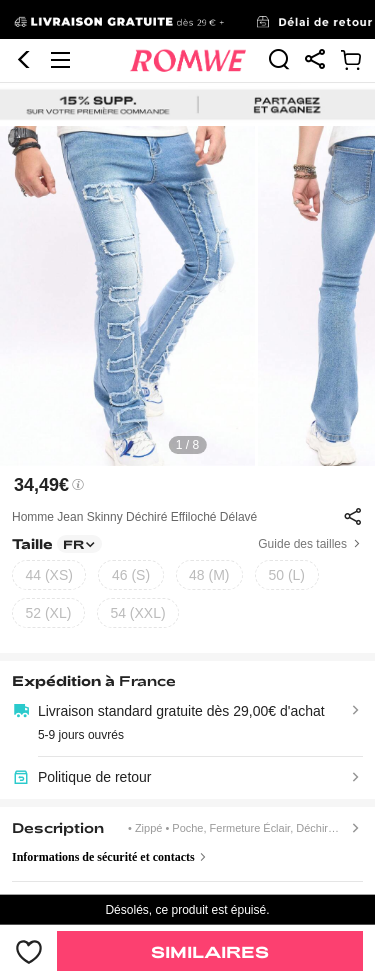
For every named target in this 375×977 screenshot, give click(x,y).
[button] (24, 60)
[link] (187, 20)
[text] (187, 296)
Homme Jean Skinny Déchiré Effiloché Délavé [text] (134, 517)
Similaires (210, 951)
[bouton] (28, 951)
